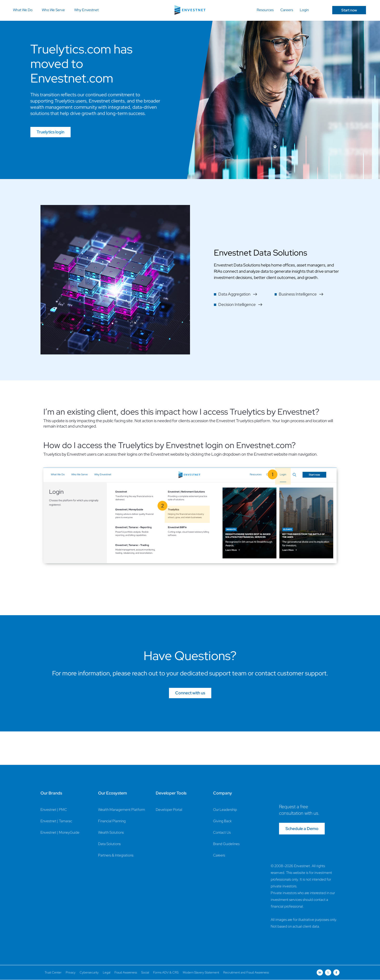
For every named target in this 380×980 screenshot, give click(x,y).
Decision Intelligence (240, 304)
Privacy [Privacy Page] (71, 972)
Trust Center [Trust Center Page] (53, 972)
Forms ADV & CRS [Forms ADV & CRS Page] (166, 972)
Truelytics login (50, 132)
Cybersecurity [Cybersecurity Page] (89, 972)
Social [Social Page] (145, 972)
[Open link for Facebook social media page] (336, 972)
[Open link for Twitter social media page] (328, 972)
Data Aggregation (238, 294)
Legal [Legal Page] (107, 972)
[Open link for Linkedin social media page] (320, 972)
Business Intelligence (301, 294)
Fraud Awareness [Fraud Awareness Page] (126, 972)
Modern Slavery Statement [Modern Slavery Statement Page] (201, 972)
